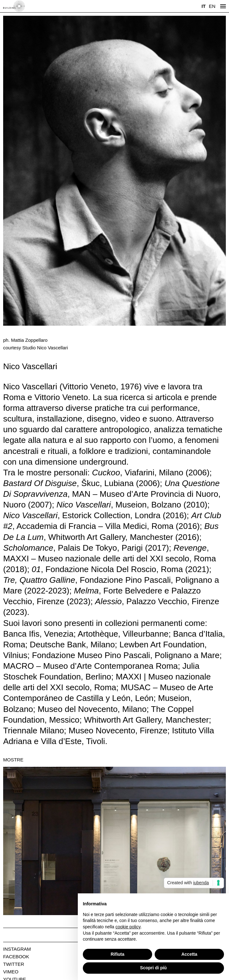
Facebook (16, 957)
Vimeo (11, 972)
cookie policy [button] (128, 927)
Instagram (17, 949)
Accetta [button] (189, 954)
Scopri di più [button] (154, 968)
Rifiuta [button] (117, 954)
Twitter (14, 964)
